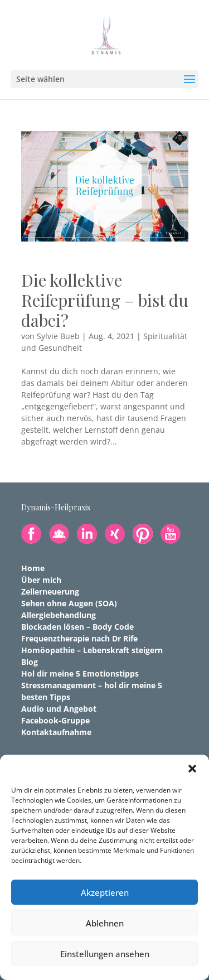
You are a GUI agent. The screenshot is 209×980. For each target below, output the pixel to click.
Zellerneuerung (50, 592)
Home (33, 568)
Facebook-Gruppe (55, 720)
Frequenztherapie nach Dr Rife (79, 638)
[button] (192, 769)
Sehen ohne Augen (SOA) (69, 603)
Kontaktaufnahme (56, 732)
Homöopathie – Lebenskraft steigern (92, 650)
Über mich (41, 580)
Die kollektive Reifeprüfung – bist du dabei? (105, 300)
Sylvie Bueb (58, 336)
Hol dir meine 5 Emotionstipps (80, 674)
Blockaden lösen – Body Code (77, 627)
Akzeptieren (105, 892)
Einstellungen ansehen (105, 954)
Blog (30, 662)
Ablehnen (105, 923)
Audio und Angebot (59, 709)
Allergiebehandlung (59, 615)
